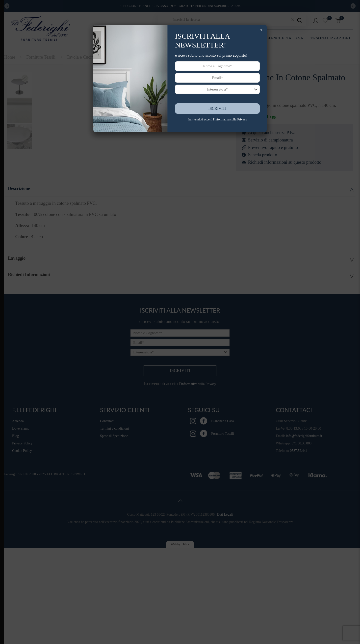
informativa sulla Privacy (231, 119)
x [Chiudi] (261, 30)
